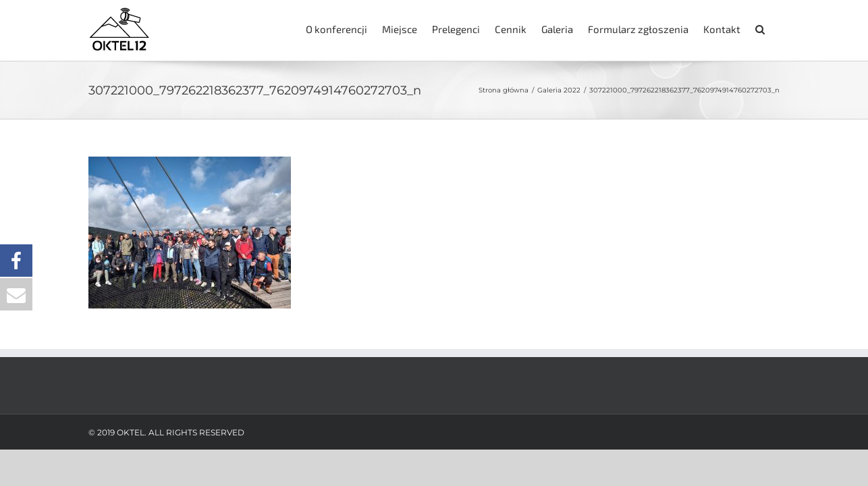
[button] (775, 28)
